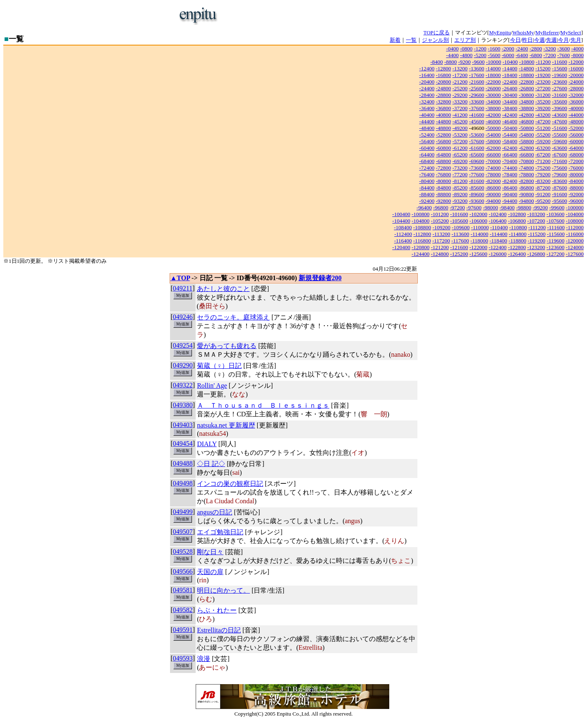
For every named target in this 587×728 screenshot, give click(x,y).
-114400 (499, 234)
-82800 (526, 181)
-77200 (460, 174)
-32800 (443, 102)
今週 (539, 40)
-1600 (494, 49)
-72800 (443, 168)
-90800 (526, 194)
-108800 (422, 227)
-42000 (493, 115)
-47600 (559, 121)
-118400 (498, 241)
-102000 (478, 214)
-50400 (510, 128)
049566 (183, 571)
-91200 (543, 194)
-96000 (576, 201)
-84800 (443, 188)
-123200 (536, 247)
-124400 (420, 254)
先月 (576, 40)
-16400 (427, 75)
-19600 (559, 75)
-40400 (427, 115)
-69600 (477, 161)
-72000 (576, 161)
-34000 (493, 102)
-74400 (510, 168)
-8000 (577, 55)
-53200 (460, 135)
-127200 (555, 254)
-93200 (460, 201)
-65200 (460, 155)
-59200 (543, 141)
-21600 (477, 82)
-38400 (510, 108)
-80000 (576, 174)
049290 (183, 365)
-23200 (543, 82)
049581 (183, 590)
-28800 (443, 95)
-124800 (440, 254)
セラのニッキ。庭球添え (233, 317)
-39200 (543, 108)
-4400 (452, 55)
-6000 (508, 55)
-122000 (478, 247)
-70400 (510, 161)
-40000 (576, 108)
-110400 (499, 227)
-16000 (576, 68)
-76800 (443, 174)
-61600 (477, 148)
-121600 (459, 247)
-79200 (543, 174)
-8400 (436, 62)
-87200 (543, 188)
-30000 (493, 95)
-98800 (524, 208)
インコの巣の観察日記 (230, 484)
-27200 (543, 88)
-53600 (477, 135)
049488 (183, 463)
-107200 (536, 221)
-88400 (427, 194)
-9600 (478, 62)
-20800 (443, 82)
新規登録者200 (320, 278)
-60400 (427, 148)
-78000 (493, 174)
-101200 (440, 214)
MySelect (571, 32)
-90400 (510, 194)
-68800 (443, 161)
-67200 (543, 155)
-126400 (517, 254)
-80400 (427, 181)
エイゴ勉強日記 (220, 532)
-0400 (452, 49)
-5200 (480, 55)
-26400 (510, 88)
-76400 (427, 174)
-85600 (477, 188)
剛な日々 (210, 552)
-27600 (559, 88)
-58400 (510, 141)
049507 (183, 532)
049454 (183, 443)
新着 (395, 40)
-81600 (477, 181)
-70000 (493, 161)
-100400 (401, 214)
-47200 (543, 121)
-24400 (427, 88)
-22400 (510, 82)
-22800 (526, 82)
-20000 (576, 75)
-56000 (576, 135)
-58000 (493, 141)
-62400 (510, 148)
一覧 (411, 40)
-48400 (427, 128)
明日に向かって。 (223, 590)
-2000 (508, 49)
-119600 (556, 241)
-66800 (526, 155)
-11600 (560, 62)
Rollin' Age (212, 386)
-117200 (441, 241)
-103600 (555, 214)
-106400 (497, 221)
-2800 (536, 49)
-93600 (477, 201)
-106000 (478, 221)
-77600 (477, 174)
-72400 (427, 168)
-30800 (526, 95)
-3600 (563, 49)
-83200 (543, 181)
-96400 (424, 208)
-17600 (477, 75)
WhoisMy (523, 32)
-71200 (543, 161)
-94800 (526, 201)
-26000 (493, 88)
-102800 (517, 214)
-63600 (559, 148)
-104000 (575, 214)
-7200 (549, 55)
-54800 (526, 135)
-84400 (427, 188)
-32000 (576, 95)
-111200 (537, 227)
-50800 (526, 128)
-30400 (510, 95)
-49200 (460, 128)
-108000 (575, 221)
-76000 (576, 168)
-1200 (480, 49)
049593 (183, 658)
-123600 (555, 247)
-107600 (555, 221)
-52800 (443, 135)
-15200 (543, 68)
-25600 (477, 88)
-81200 (460, 181)
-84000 (576, 181)
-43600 (559, 115)
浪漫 (204, 659)
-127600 (575, 254)
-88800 (443, 194)
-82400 (510, 181)
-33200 (460, 102)
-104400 (401, 221)
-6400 (522, 55)
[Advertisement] (321, 16)
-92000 (576, 194)
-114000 (480, 234)
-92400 (427, 201)
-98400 (507, 208)
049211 (183, 288)
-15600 (559, 68)
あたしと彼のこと (223, 289)
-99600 (557, 208)
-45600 (477, 121)
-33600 (477, 102)
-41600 (477, 115)
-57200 (460, 141)
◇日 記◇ (211, 464)
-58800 (526, 141)
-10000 (494, 62)
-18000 (493, 75)
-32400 (427, 102)
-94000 (493, 201)
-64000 (576, 148)
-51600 (559, 128)
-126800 (536, 254)
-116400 (403, 241)
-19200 (543, 75)
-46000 (493, 121)
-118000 (479, 241)
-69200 (460, 161)
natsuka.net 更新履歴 (226, 425)
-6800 (536, 55)
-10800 (527, 62)
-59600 (559, 141)
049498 (183, 483)
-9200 (464, 62)
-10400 (510, 62)
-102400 (497, 214)
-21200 (460, 82)
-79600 (559, 174)
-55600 (559, 135)
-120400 (401, 247)
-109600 (461, 227)
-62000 (493, 148)
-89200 (460, 194)
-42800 (526, 115)
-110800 (518, 227)
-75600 (559, 168)
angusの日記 (214, 512)
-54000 (493, 135)
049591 (183, 630)
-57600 (477, 141)
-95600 (559, 201)
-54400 (510, 135)
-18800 (526, 75)
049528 (183, 551)
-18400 (510, 75)
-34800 (526, 102)
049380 (183, 405)
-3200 (549, 49)
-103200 (536, 214)
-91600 (559, 194)
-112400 (403, 234)
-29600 (477, 95)
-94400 (510, 201)
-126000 (497, 254)
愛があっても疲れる (227, 346)
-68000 (576, 155)
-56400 (427, 141)
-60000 (576, 141)
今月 (563, 40)
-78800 (526, 174)
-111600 (556, 227)
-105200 (440, 221)
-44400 (427, 121)
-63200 (543, 148)
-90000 (493, 194)
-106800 (517, 221)
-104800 (420, 221)
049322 (183, 385)
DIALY (207, 444)
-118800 (517, 241)
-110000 (480, 227)
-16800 (443, 75)
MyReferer (547, 32)
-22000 (493, 82)
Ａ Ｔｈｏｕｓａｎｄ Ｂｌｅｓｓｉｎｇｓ (263, 405)
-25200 (460, 88)
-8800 (450, 62)
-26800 (526, 88)
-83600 (559, 181)
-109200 (441, 227)
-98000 (490, 208)
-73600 (477, 168)
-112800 (422, 234)
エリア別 (465, 40)
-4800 (466, 55)
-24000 (576, 82)
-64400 (427, 155)
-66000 (493, 155)
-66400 (510, 155)
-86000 (493, 188)
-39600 (559, 108)
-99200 (540, 208)
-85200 (460, 188)
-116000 (575, 234)
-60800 (443, 148)
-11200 (543, 62)
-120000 (575, 241)
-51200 (543, 128)
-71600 (559, 161)
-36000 (576, 102)
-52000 (576, 128)
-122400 (497, 247)
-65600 (477, 155)
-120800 (420, 247)
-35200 (543, 102)
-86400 (510, 188)
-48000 (576, 121)
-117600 (460, 241)
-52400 (427, 135)
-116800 (422, 241)
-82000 (493, 181)
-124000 (575, 247)
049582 (183, 610)
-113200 (441, 234)
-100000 (575, 208)
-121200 (440, 247)
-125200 (459, 254)
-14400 (510, 68)
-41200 (460, 115)
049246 (183, 317)
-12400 (427, 68)
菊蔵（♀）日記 (219, 366)
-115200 (537, 234)
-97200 (457, 208)
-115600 (556, 234)
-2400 (522, 49)
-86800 (526, 188)
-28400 (427, 95)
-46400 (510, 121)
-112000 (575, 227)
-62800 (526, 148)
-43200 (543, 115)
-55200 (543, 135)
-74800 (526, 168)
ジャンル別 (435, 40)
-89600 (477, 194)
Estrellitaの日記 (219, 630)
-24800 (443, 88)
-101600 (459, 214)
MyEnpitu (500, 32)
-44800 (443, 121)
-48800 (443, 128)
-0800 (466, 49)
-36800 (443, 108)
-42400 (510, 115)
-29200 (460, 95)
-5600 (494, 55)
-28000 (576, 88)
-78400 (510, 174)
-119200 (536, 241)
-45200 (460, 121)
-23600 (559, 82)
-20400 (427, 82)
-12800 (443, 68)
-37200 (460, 108)
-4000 (577, 49)
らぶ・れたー (217, 610)
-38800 (526, 108)
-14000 (493, 68)
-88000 (576, 188)
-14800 (526, 68)
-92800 (443, 201)
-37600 (477, 108)
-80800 (443, 181)
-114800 (518, 234)
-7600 (563, 55)
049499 (183, 512)
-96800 (441, 208)
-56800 (443, 141)
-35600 (559, 102)
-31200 (543, 95)
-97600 (474, 208)
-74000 (493, 168)
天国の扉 (210, 572)
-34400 (510, 102)
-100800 (420, 214)
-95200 (543, 201)
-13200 (460, 68)
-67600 (559, 155)
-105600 (459, 221)
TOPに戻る (437, 32)
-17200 (460, 75)
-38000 (493, 108)
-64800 (443, 155)
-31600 (559, 95)
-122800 (517, 247)
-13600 (477, 68)
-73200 (460, 168)
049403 (183, 425)
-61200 (460, 148)
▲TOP (180, 278)
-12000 (576, 62)
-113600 (460, 234)
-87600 (559, 188)
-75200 (543, 168)
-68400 (427, 161)
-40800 (443, 115)
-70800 (526, 161)
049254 (183, 345)
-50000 (493, 128)
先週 (551, 40)
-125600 (478, 254)
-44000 (576, 115)
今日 (515, 40)
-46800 (526, 121)
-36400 (427, 108)
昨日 (527, 40)
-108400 (403, 227)
